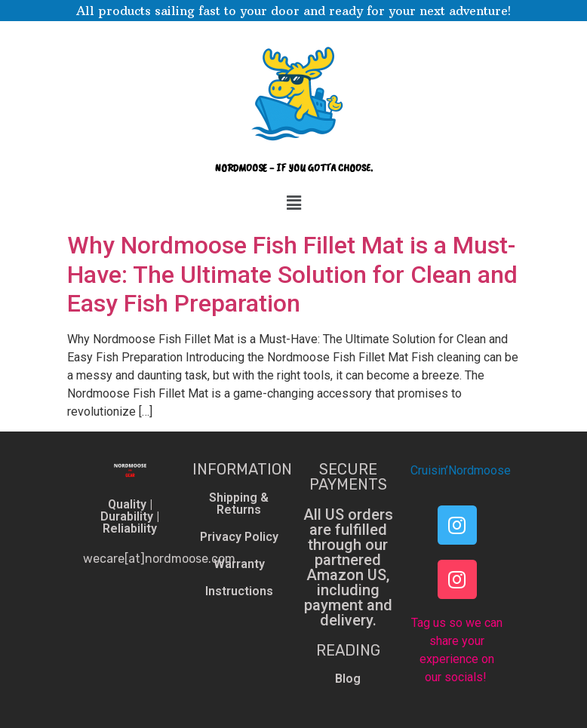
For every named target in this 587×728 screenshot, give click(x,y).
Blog (348, 679)
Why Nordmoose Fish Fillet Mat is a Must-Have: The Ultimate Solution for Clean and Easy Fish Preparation (292, 274)
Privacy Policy (239, 537)
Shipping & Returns (239, 504)
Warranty (239, 564)
